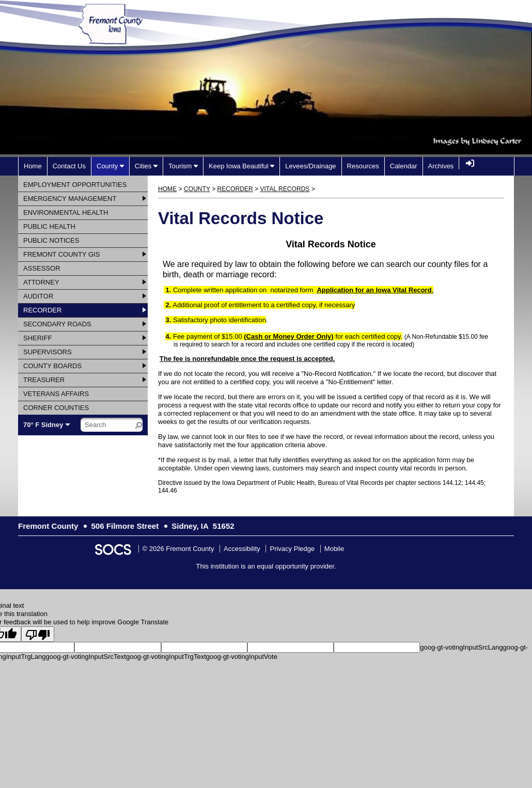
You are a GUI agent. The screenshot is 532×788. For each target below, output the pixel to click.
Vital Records (285, 189)
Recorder (235, 189)
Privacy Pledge (292, 549)
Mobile (334, 549)
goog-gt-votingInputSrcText (86, 657)
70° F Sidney (43, 425)
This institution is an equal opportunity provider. (266, 566)
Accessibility (242, 549)
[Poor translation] (38, 634)
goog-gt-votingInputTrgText (166, 657)
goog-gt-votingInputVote (242, 657)
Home (167, 189)
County (197, 189)
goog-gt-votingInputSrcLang (461, 647)
